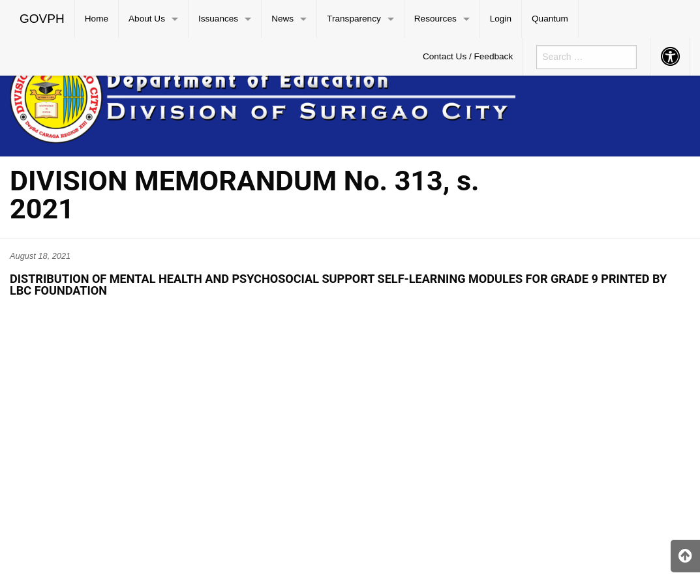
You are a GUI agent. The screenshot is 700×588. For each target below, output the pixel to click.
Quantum (550, 19)
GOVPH (42, 19)
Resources (435, 19)
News (282, 19)
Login (501, 19)
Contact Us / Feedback (468, 56)
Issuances (218, 19)
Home (97, 19)
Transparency (354, 19)
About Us (147, 19)
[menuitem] (42, 19)
